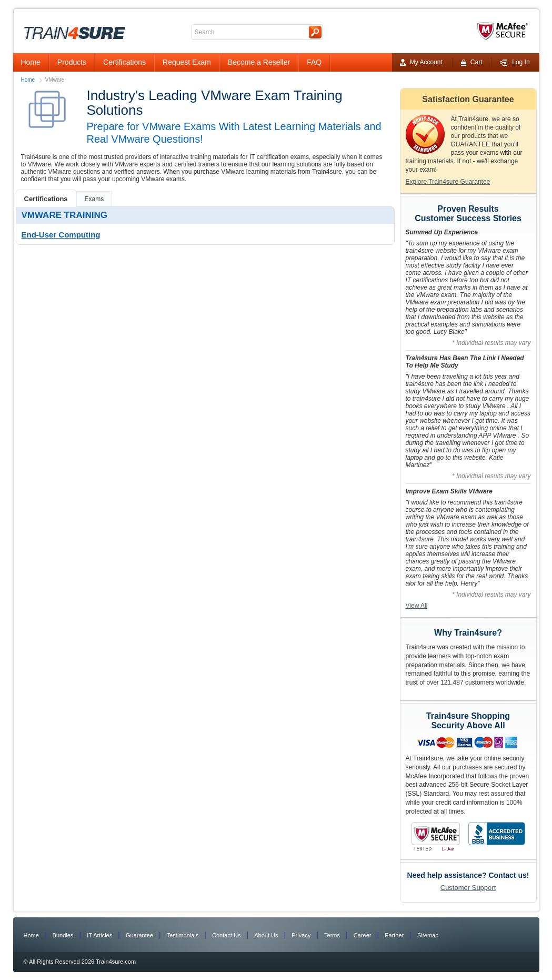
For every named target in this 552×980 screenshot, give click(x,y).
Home (31, 62)
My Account (421, 62)
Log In (515, 62)
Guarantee (139, 935)
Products (72, 62)
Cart (471, 62)
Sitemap (428, 935)
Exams (94, 199)
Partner (394, 935)
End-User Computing (61, 235)
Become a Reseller (259, 62)
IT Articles (99, 935)
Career (363, 935)
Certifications (124, 62)
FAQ (314, 62)
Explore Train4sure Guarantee (448, 182)
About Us (266, 935)
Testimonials (183, 935)
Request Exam (187, 62)
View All (417, 606)
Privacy (301, 935)
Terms (332, 935)
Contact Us (226, 935)
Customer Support (468, 888)
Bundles (63, 935)
